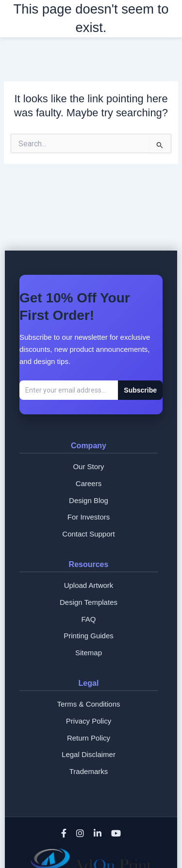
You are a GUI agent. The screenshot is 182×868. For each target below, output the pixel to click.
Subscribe (140, 390)
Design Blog (89, 500)
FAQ (88, 619)
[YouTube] (116, 834)
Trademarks (89, 771)
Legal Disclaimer (89, 754)
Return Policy (89, 738)
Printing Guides (89, 636)
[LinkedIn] (98, 834)
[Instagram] (80, 834)
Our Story (88, 466)
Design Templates (89, 602)
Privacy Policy (89, 721)
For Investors (89, 517)
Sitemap (89, 653)
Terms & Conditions (88, 704)
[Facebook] (64, 834)
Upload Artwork (89, 585)
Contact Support (88, 534)
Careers (89, 483)
